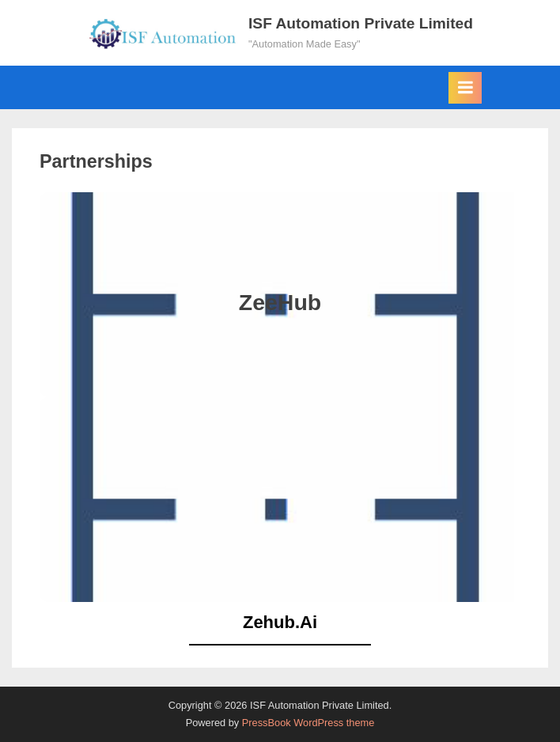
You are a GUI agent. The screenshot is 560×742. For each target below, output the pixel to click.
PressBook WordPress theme (308, 723)
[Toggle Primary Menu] (465, 88)
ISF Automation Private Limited (361, 23)
